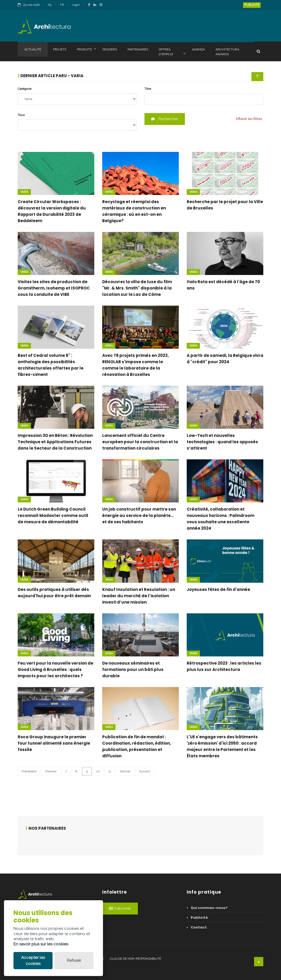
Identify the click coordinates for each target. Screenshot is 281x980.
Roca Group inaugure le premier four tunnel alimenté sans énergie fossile (54, 743)
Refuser (74, 960)
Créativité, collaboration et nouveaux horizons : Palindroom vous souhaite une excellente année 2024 (221, 519)
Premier (51, 771)
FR (62, 5)
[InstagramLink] (102, 5)
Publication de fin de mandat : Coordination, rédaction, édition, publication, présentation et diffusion (137, 746)
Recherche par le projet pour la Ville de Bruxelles (225, 205)
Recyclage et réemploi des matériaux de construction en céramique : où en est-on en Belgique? (134, 211)
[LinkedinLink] (96, 5)
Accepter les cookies (33, 961)
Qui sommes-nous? (209, 908)
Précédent (29, 771)
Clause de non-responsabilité (135, 959)
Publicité (252, 5)
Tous (21, 115)
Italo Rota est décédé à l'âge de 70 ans (223, 285)
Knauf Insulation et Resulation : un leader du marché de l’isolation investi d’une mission (139, 596)
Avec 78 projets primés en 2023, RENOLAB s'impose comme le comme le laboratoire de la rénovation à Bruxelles (135, 365)
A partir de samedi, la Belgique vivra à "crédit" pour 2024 (225, 359)
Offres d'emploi (172, 52)
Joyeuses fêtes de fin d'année (218, 589)
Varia (24, 192)
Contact (199, 927)
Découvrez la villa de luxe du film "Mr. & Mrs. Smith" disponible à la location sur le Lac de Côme (137, 288)
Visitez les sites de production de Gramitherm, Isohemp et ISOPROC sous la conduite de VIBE (54, 288)
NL (50, 5)
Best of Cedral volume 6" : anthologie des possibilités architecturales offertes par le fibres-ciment (51, 365)
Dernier (125, 771)
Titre (148, 89)
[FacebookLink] (90, 5)
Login (76, 5)
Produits (86, 49)
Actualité (33, 49)
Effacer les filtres (249, 119)
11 (110, 771)
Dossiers (110, 49)
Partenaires (138, 49)
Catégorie (25, 89)
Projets (60, 49)
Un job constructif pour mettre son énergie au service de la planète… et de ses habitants (139, 515)
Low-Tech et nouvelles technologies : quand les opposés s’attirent (222, 442)
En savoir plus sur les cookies (41, 944)
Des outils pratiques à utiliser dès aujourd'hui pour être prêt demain (54, 593)
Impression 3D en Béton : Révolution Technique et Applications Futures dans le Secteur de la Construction (55, 442)
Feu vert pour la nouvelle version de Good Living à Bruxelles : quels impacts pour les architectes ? (55, 669)
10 (98, 771)
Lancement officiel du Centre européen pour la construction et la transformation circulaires (140, 442)
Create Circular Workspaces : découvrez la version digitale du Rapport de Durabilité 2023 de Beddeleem (52, 211)
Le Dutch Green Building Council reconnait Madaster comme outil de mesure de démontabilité (53, 515)
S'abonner (120, 908)
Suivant (145, 771)
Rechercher (165, 119)
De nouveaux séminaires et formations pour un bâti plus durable (133, 669)
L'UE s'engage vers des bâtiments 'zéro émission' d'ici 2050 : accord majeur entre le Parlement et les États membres (222, 746)
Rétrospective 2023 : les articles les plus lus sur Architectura (224, 666)
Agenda (198, 49)
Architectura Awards (227, 52)
